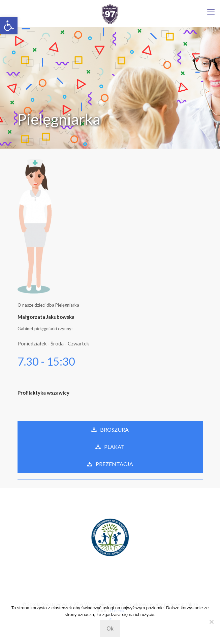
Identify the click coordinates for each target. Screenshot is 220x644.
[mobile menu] (211, 12)
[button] (9, 26)
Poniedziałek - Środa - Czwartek (53, 343)
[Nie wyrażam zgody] (212, 622)
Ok (110, 629)
